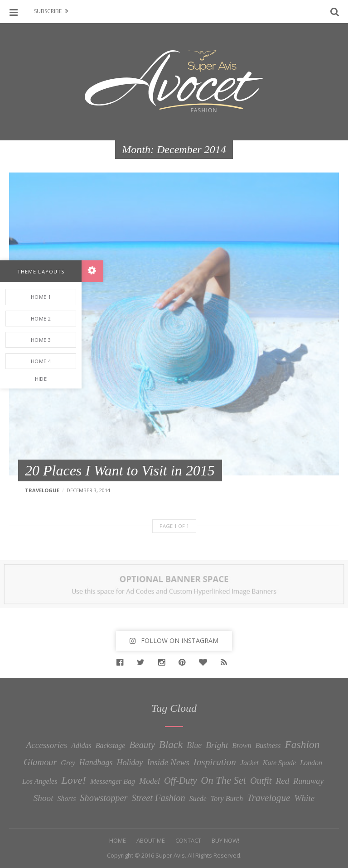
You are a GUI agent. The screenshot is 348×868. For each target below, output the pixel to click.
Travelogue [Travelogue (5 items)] (268, 798)
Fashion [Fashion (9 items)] (302, 744)
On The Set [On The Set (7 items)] (223, 780)
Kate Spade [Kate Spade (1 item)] (279, 763)
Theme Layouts (41, 271)
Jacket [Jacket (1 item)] (249, 763)
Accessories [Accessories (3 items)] (46, 745)
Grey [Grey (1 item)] (68, 763)
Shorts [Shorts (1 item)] (67, 798)
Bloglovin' (205, 662)
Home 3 (41, 340)
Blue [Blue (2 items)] (194, 745)
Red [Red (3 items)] (282, 781)
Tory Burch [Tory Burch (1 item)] (227, 798)
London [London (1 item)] (311, 763)
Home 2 (41, 319)
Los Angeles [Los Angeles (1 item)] (40, 781)
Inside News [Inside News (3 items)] (168, 762)
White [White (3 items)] (304, 798)
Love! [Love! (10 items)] (74, 780)
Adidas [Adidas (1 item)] (81, 746)
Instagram (164, 662)
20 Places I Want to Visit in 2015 (120, 470)
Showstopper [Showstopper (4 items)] (104, 798)
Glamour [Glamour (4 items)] (40, 762)
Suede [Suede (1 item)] (198, 798)
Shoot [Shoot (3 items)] (43, 798)
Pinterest (184, 662)
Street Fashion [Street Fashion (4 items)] (158, 798)
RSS (226, 662)
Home (118, 840)
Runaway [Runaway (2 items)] (308, 781)
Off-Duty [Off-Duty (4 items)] (180, 781)
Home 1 (41, 297)
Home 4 (41, 361)
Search (334, 11)
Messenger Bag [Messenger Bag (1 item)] (113, 781)
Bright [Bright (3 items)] (217, 745)
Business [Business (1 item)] (268, 746)
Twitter (143, 662)
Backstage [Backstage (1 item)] (111, 746)
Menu (14, 11)
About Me (151, 840)
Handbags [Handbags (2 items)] (96, 762)
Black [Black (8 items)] (171, 744)
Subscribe (48, 11)
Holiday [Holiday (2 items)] (130, 762)
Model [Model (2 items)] (150, 781)
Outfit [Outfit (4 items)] (261, 781)
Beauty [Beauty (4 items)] (142, 745)
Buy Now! (225, 840)
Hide (41, 379)
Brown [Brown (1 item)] (242, 746)
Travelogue (42, 490)
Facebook (122, 662)
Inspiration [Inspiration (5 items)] (215, 762)
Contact (188, 840)
